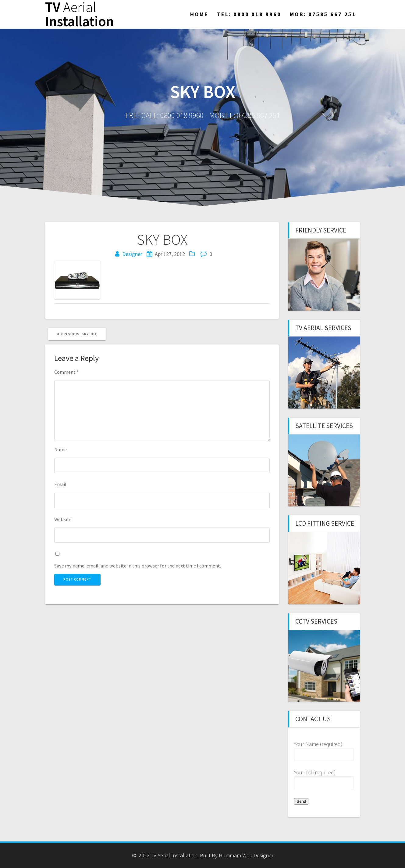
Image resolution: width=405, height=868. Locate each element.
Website (63, 519)
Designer (132, 254)
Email (60, 484)
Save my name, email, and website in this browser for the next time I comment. (138, 566)
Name (60, 449)
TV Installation (80, 14)
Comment (66, 372)
